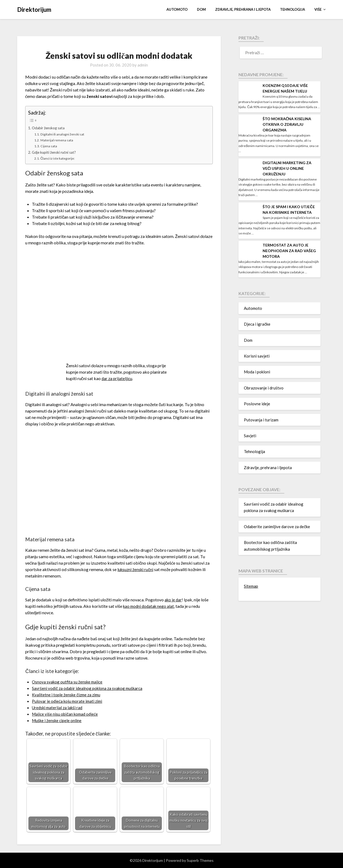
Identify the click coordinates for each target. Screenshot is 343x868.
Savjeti (250, 436)
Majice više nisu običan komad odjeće (66, 714)
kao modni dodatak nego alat (150, 606)
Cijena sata (50, 146)
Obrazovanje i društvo (264, 388)
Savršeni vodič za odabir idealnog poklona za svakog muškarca (89, 688)
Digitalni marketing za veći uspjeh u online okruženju (287, 168)
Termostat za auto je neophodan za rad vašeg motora (289, 251)
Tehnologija (292, 9)
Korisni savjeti (257, 356)
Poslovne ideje (257, 404)
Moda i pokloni (257, 372)
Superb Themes (200, 860)
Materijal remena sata (58, 140)
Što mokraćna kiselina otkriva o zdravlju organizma (287, 124)
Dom (201, 9)
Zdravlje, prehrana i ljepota (243, 9)
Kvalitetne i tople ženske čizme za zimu (67, 694)
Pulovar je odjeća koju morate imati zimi (68, 701)
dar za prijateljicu (117, 378)
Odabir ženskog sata (49, 128)
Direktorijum (34, 10)
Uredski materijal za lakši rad (59, 707)
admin (143, 65)
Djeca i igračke (257, 324)
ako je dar (174, 600)
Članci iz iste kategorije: (59, 158)
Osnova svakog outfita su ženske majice (68, 681)
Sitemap (251, 586)
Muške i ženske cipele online (58, 720)
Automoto (177, 9)
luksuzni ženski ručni (136, 569)
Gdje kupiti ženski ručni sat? (55, 152)
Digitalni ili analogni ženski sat (64, 134)
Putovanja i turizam (261, 420)
